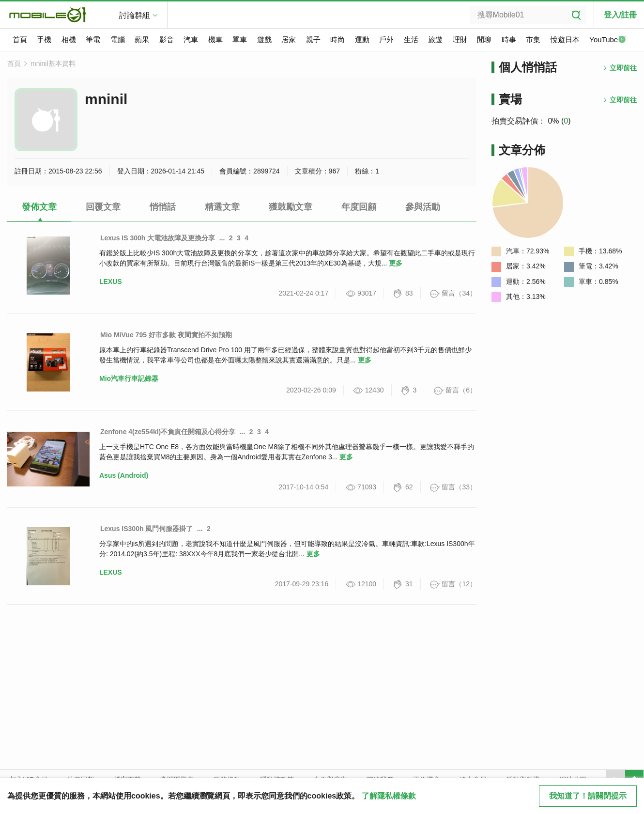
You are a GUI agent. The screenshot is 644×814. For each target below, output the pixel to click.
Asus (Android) (124, 475)
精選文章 (222, 207)
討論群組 (135, 15)
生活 (411, 39)
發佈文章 (39, 207)
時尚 (337, 39)
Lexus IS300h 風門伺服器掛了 (146, 529)
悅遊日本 (565, 39)
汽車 (191, 39)
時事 (509, 39)
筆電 (93, 39)
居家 (289, 39)
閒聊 (484, 39)
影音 (167, 39)
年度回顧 (359, 207)
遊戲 (264, 39)
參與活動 (423, 207)
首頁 (20, 39)
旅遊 (435, 39)
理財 (460, 39)
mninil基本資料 (53, 63)
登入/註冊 (620, 15)
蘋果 (142, 39)
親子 (313, 39)
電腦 (118, 39)
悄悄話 (163, 207)
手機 (44, 39)
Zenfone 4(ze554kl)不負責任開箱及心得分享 (168, 432)
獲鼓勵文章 (291, 207)
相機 (69, 39)
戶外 (386, 39)
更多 (396, 263)
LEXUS (111, 282)
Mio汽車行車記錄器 (129, 378)
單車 (240, 39)
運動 (362, 39)
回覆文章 (103, 207)
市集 (533, 39)
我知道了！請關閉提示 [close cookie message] (588, 796)
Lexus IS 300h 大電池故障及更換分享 (158, 238)
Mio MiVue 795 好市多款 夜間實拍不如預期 (166, 335)
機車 (215, 39)
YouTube (608, 40)
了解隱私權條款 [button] (389, 796)
